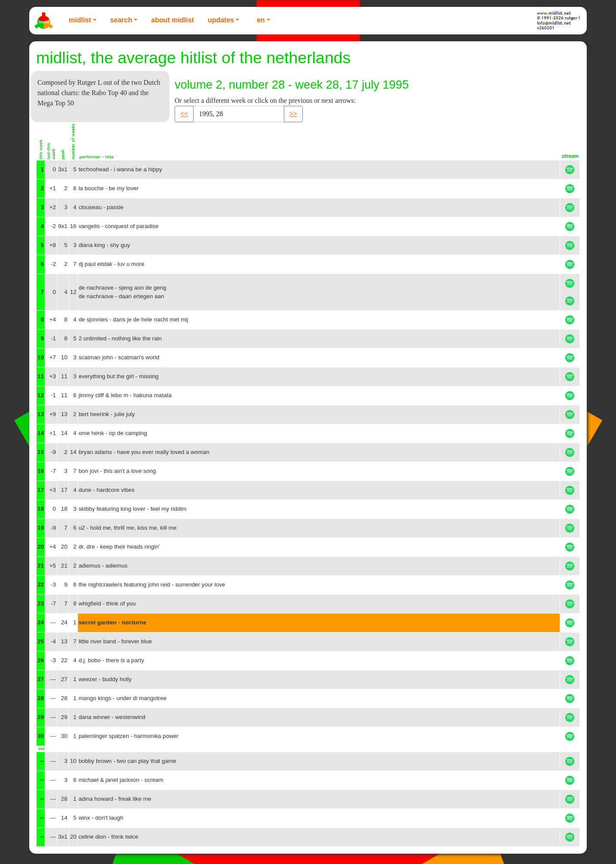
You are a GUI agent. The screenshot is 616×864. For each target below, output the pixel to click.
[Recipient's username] (239, 114)
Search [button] (121, 20)
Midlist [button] (80, 20)
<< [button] (184, 114)
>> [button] (293, 114)
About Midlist (172, 20)
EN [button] (261, 20)
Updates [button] (221, 20)
